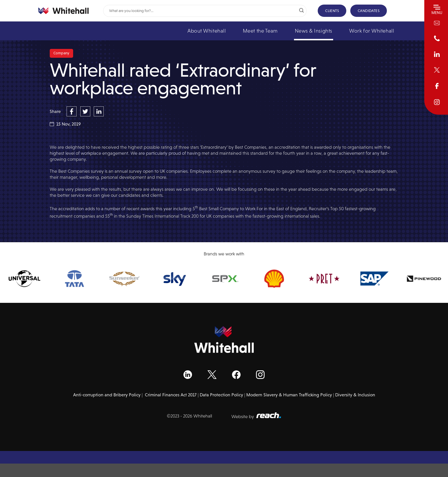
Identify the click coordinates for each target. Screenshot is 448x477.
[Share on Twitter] (86, 111)
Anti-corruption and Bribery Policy (107, 395)
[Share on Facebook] (72, 111)
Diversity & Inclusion (355, 395)
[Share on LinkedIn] (99, 111)
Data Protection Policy (221, 395)
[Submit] (301, 11)
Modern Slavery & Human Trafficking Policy (289, 395)
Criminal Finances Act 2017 (171, 395)
